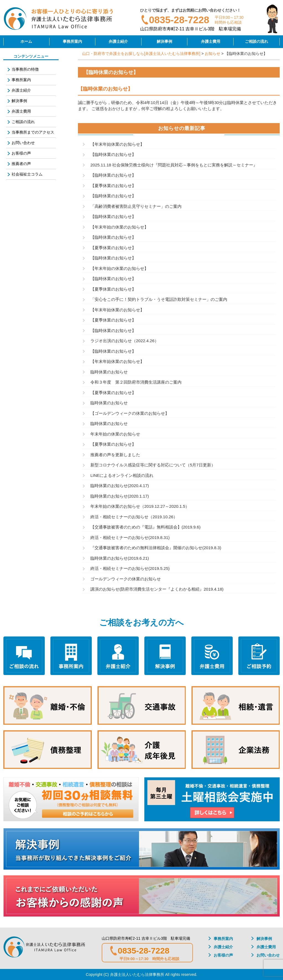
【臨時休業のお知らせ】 (113, 154)
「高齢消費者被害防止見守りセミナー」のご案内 (136, 206)
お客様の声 (21, 153)
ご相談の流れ (256, 41)
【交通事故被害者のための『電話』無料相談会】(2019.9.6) (145, 527)
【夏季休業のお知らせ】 (113, 186)
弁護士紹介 (118, 41)
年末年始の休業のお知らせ (115, 434)
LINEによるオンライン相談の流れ (122, 475)
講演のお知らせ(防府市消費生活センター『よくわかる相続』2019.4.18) (157, 589)
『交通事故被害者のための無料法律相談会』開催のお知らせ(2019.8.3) (156, 548)
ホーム (26, 41)
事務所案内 (72, 41)
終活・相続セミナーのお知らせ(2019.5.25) (130, 568)
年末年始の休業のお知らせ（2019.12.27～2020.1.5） (140, 506)
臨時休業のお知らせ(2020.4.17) (120, 486)
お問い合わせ (23, 143)
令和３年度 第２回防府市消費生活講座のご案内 (136, 382)
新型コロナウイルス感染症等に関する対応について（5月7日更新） (153, 465)
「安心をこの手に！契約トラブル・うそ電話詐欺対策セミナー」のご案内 (159, 299)
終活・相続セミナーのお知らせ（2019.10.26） (134, 517)
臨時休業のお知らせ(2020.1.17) (120, 496)
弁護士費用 (211, 41)
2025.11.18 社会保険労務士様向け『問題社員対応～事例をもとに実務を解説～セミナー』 (174, 165)
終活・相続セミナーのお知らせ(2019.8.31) (130, 537)
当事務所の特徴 (25, 69)
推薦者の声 (21, 164)
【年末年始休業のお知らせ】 (117, 144)
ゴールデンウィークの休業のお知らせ (126, 579)
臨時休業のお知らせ (109, 372)
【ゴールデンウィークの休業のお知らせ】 (130, 413)
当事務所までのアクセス (33, 132)
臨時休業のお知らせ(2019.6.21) (120, 558)
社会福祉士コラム (27, 174)
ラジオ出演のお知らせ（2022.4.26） (125, 341)
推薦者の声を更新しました (115, 455)
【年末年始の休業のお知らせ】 (119, 227)
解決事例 (164, 41)
